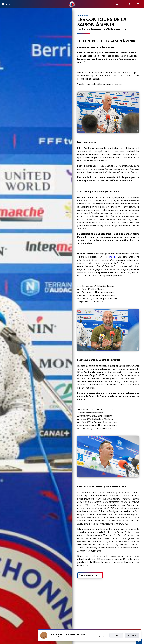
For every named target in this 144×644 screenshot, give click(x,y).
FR (111, 4)
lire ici (112, 257)
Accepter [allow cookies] (132, 635)
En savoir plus (103, 637)
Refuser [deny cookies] (116, 635)
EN (117, 4)
